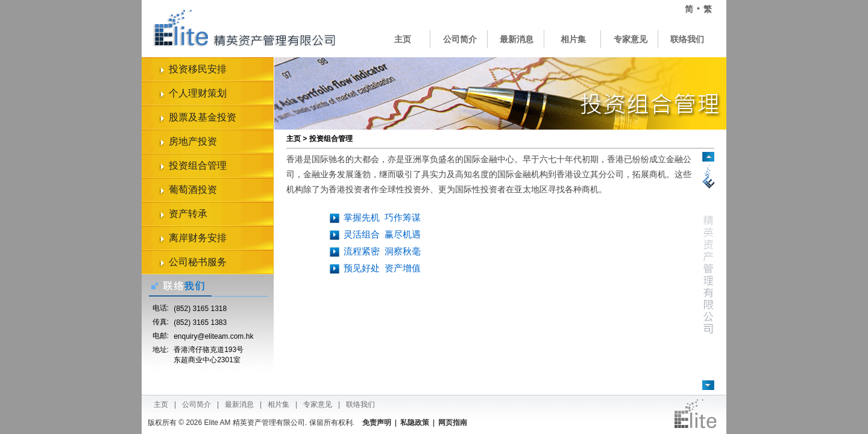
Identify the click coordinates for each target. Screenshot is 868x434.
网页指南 (453, 423)
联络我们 (687, 39)
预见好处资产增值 (382, 268)
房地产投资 (193, 141)
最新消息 (517, 39)
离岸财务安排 (198, 238)
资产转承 (188, 214)
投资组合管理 (198, 165)
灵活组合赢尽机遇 (382, 234)
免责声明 (377, 423)
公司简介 (460, 39)
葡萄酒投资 (193, 190)
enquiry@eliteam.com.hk (213, 336)
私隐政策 (415, 423)
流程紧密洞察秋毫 (382, 251)
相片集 (573, 39)
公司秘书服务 (198, 262)
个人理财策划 (198, 93)
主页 (403, 39)
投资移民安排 (198, 69)
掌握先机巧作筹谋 (382, 217)
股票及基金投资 (203, 117)
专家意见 (631, 39)
